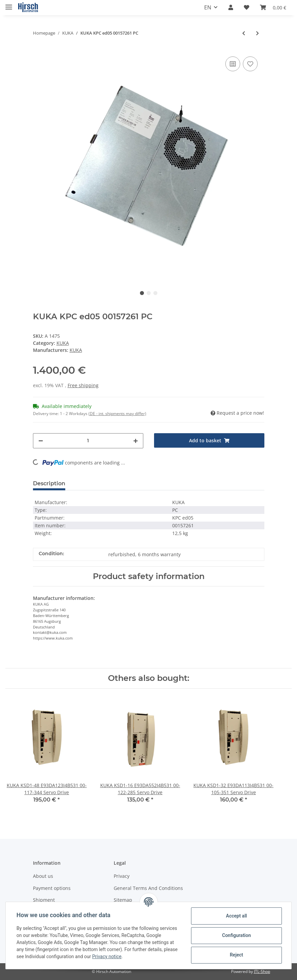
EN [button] (208, 7)
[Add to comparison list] (233, 64)
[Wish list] (247, 7)
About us (43, 876)
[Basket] (273, 7)
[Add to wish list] (250, 64)
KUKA (63, 343)
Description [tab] (49, 483)
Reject (236, 955)
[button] (231, 7)
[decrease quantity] (41, 441)
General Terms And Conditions (148, 888)
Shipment (44, 900)
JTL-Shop (262, 971)
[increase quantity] (136, 441)
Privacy (122, 876)
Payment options (52, 888)
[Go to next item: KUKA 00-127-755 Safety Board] (257, 33)
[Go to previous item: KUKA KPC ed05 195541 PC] (244, 33)
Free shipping (83, 385)
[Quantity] (88, 441)
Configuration (236, 935)
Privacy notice (107, 956)
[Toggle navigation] (9, 4)
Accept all (236, 916)
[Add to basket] (209, 440)
